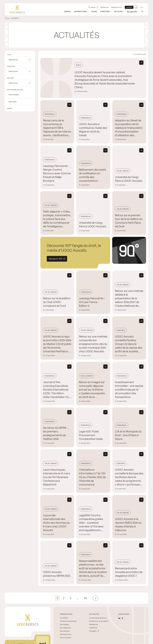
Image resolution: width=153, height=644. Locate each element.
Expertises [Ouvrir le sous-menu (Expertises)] (105, 12)
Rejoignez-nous (117, 7)
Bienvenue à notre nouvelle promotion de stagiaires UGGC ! (129, 572)
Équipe (94, 12)
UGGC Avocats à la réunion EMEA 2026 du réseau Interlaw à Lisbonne (128, 525)
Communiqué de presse (98, 618)
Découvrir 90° (56, 259)
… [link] (78, 598)
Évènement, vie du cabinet (99, 621)
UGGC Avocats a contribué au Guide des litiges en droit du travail (93, 130)
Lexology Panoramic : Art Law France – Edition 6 (92, 302)
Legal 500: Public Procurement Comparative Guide (91, 435)
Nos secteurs (65, 631)
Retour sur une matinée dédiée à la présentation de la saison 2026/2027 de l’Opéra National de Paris (129, 298)
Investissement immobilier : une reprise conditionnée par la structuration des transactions (129, 390)
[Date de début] (20, 95)
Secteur (10, 78)
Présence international (68, 621)
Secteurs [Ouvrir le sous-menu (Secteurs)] (118, 12)
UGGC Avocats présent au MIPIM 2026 (57, 574)
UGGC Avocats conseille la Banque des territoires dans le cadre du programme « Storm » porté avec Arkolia (129, 477)
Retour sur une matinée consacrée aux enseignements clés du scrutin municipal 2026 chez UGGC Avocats (93, 344)
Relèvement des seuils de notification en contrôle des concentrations (92, 175)
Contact (129, 7)
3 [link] (70, 598)
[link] (96, 598)
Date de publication (15, 90)
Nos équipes (65, 624)
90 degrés (92, 7)
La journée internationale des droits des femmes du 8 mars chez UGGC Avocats (56, 523)
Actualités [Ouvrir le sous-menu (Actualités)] (132, 12)
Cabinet (68, 12)
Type (9, 55)
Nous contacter (66, 638)
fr (141, 7)
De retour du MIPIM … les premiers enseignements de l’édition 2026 (56, 433)
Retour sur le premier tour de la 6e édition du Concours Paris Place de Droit (129, 221)
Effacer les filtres (13, 119)
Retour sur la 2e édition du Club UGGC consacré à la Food (57, 302)
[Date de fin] (20, 102)
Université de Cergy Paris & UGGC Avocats (129, 179)
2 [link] (64, 598)
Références (105, 7)
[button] (20, 60)
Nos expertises (66, 628)
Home (7, 18)
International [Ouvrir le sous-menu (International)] (81, 12)
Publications (94, 624)
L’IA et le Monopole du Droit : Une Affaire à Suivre (128, 435)
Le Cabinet (64, 618)
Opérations (93, 628)
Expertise (11, 66)
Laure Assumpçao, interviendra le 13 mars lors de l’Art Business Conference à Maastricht (57, 477)
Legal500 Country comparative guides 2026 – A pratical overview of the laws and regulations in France (91, 523)
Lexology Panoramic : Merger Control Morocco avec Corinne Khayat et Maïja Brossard (57, 173)
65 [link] (86, 598)
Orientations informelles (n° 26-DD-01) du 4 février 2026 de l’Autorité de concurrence (93, 477)
